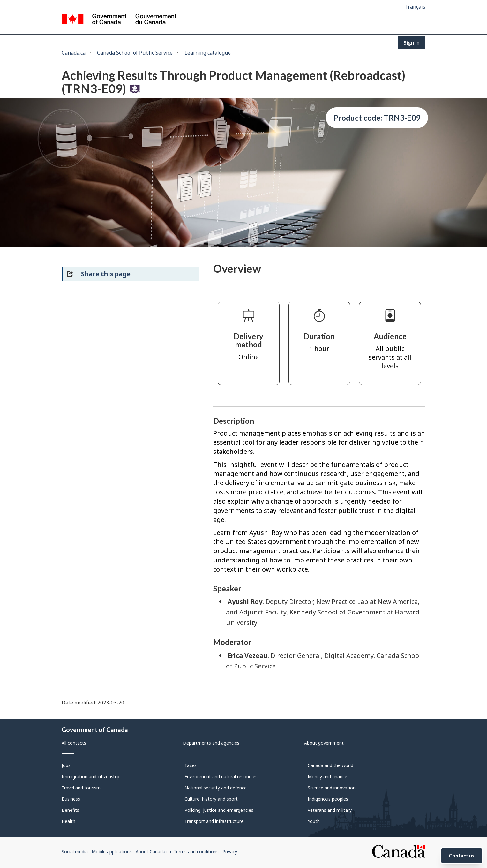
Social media (75, 852)
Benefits (70, 810)
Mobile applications (112, 852)
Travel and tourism (81, 788)
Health (68, 821)
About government (324, 743)
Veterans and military (330, 810)
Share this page (106, 274)
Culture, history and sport (211, 799)
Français (415, 7)
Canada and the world (330, 765)
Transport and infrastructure (214, 821)
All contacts (74, 743)
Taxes (191, 765)
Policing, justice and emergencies (219, 810)
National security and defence (216, 788)
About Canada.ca (153, 852)
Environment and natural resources (221, 777)
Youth (314, 821)
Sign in (412, 43)
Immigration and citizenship (90, 777)
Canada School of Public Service (135, 53)
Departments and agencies (211, 743)
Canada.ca (74, 53)
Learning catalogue (208, 53)
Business (71, 799)
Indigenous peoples (328, 799)
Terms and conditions (196, 852)
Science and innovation (332, 788)
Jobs (66, 765)
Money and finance (327, 777)
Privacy (230, 852)
